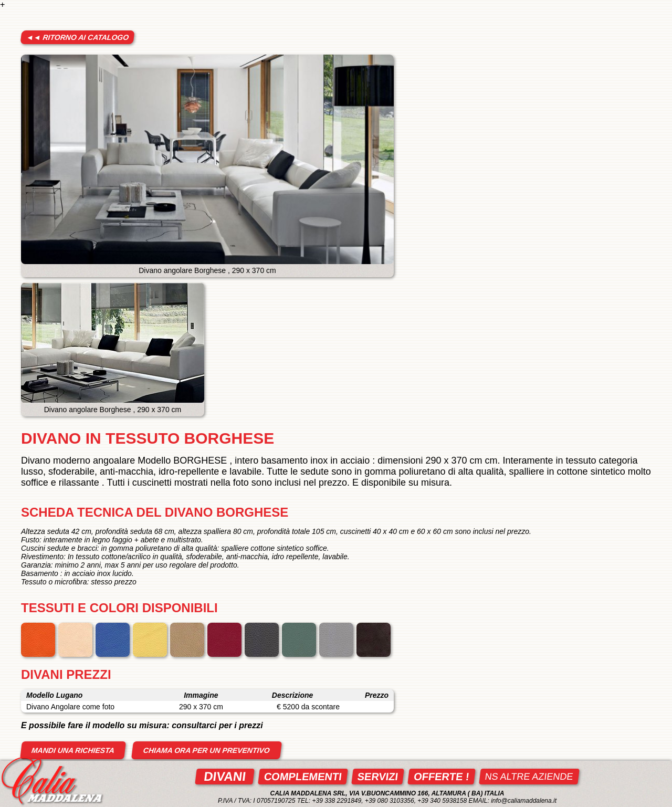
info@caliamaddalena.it (524, 801)
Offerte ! (442, 777)
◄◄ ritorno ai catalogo (77, 37)
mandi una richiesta (73, 750)
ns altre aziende (529, 777)
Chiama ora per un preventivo (207, 750)
